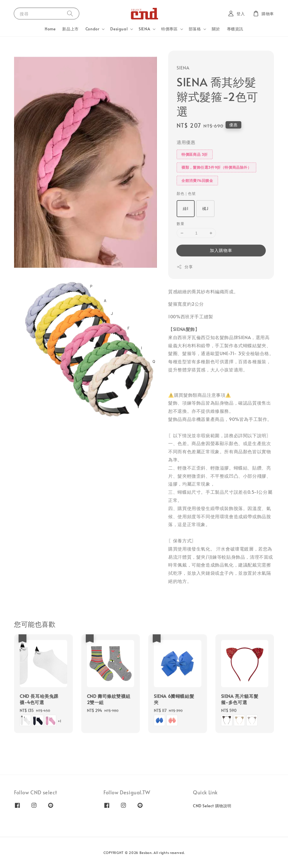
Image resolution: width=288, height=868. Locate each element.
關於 (216, 29)
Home (50, 29)
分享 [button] (185, 267)
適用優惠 (186, 142)
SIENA (144, 29)
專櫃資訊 (235, 29)
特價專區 (169, 29)
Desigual (119, 29)
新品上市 (70, 29)
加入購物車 (221, 250)
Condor (93, 29)
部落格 (195, 29)
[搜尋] (70, 13)
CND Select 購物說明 (212, 806)
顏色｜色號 (186, 193)
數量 (180, 224)
